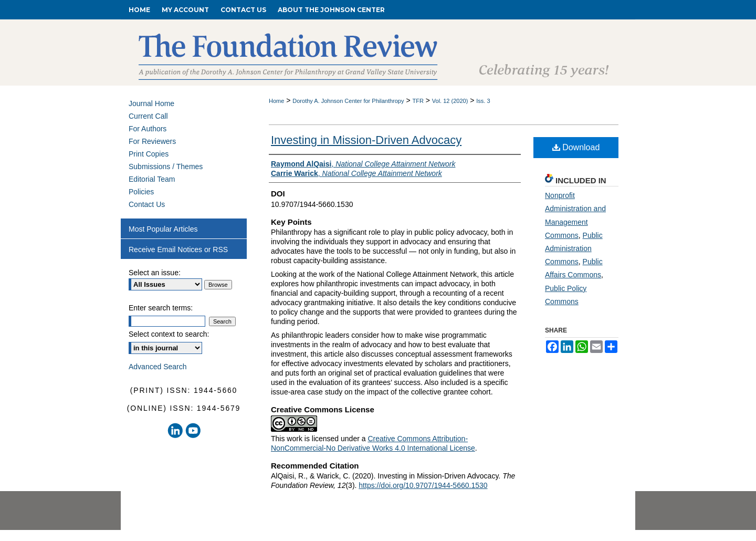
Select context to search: (169, 334)
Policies (141, 192)
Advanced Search (158, 367)
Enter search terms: (161, 308)
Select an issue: (155, 273)
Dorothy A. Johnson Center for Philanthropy (348, 101)
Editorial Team (152, 179)
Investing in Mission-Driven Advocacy (366, 140)
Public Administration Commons (574, 248)
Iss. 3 (483, 101)
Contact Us (147, 204)
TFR (418, 101)
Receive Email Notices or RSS (178, 249)
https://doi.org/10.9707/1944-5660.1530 (423, 485)
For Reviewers (152, 141)
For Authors (148, 129)
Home (276, 101)
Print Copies (149, 154)
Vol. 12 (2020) (450, 101)
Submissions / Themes (166, 167)
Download (576, 147)
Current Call (148, 116)
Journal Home (151, 103)
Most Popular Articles (163, 229)
